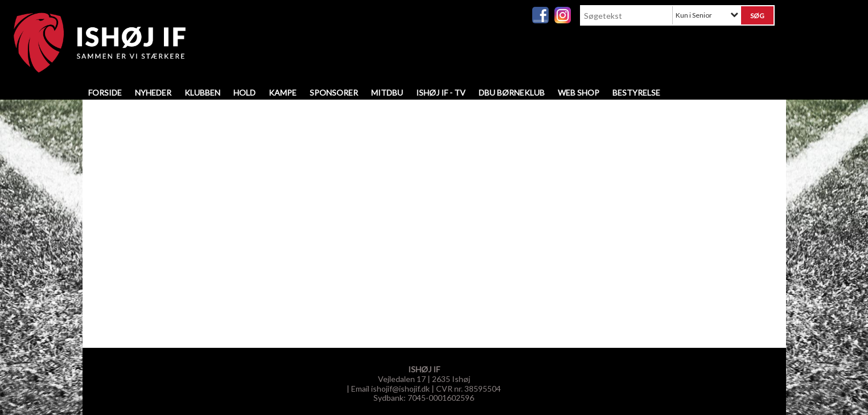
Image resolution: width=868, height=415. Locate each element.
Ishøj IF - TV (441, 93)
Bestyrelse (636, 93)
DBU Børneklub (512, 93)
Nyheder (153, 93)
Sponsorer (334, 93)
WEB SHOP (579, 93)
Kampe (283, 93)
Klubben (202, 93)
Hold (244, 93)
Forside (105, 93)
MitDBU (387, 93)
